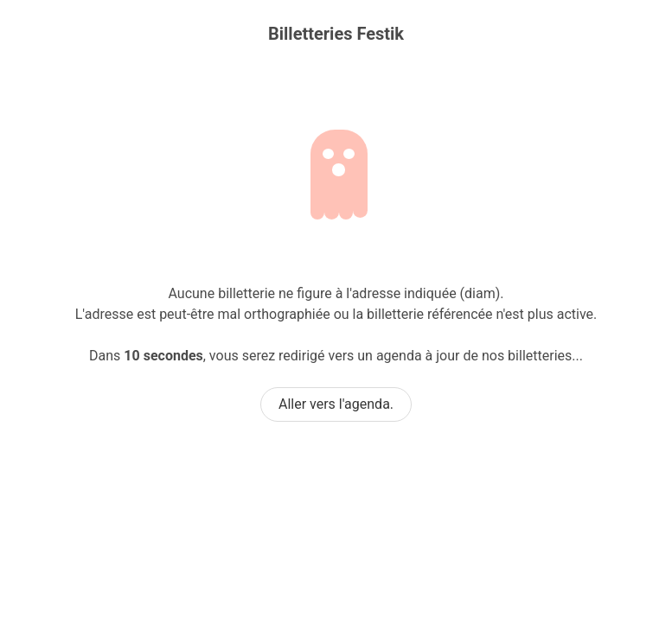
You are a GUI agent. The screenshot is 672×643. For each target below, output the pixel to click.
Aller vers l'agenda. (336, 404)
